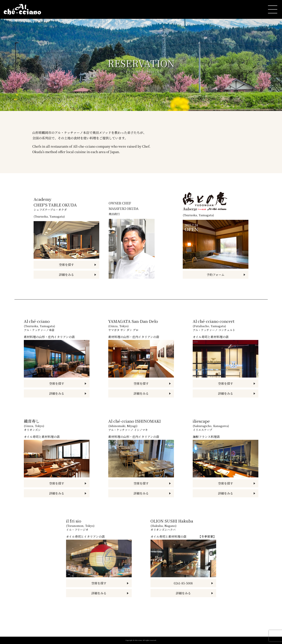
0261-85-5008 (183, 583)
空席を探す (66, 265)
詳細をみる (66, 275)
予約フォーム (215, 275)
